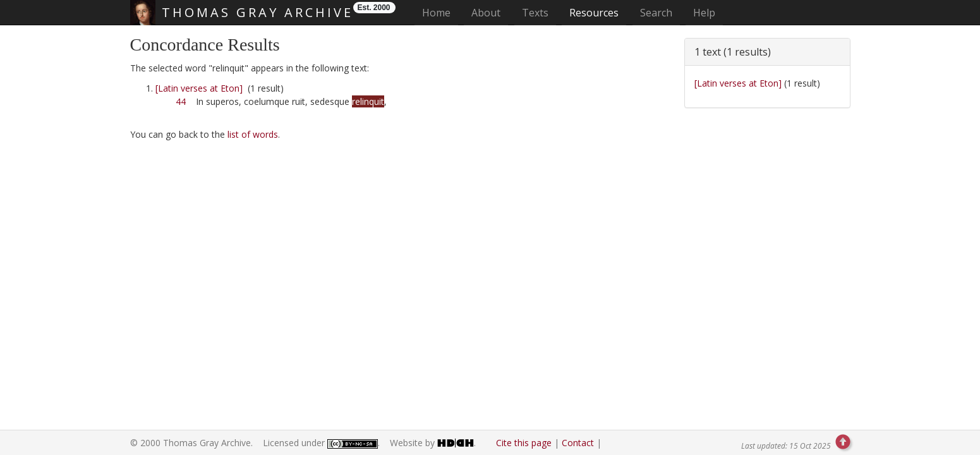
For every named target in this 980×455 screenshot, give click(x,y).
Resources (594, 13)
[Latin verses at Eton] (199, 88)
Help (704, 13)
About (486, 13)
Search (656, 13)
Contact (578, 443)
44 (181, 101)
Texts (535, 13)
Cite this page (524, 443)
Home (440, 12)
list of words (253, 134)
